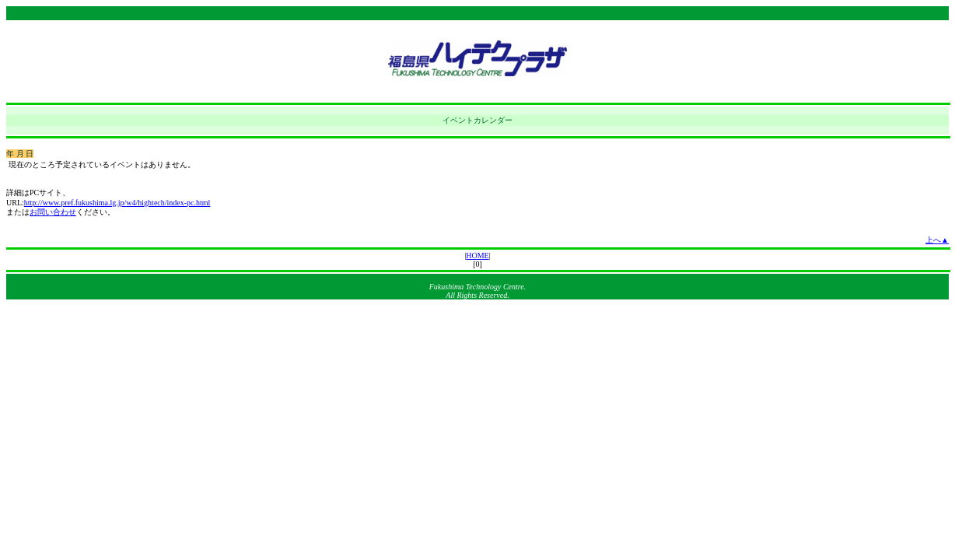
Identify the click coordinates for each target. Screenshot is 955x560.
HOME (477, 255)
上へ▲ (937, 240)
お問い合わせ (53, 212)
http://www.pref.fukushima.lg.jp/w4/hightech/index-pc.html (117, 203)
